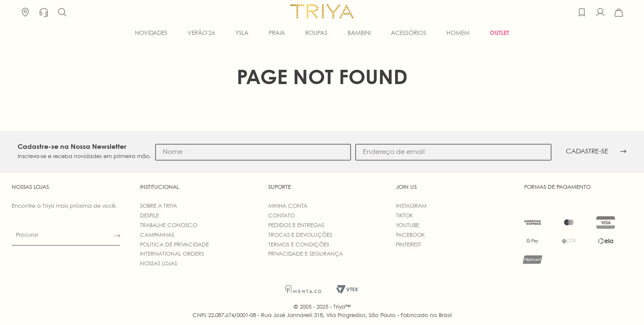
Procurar (27, 235)
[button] (62, 13)
